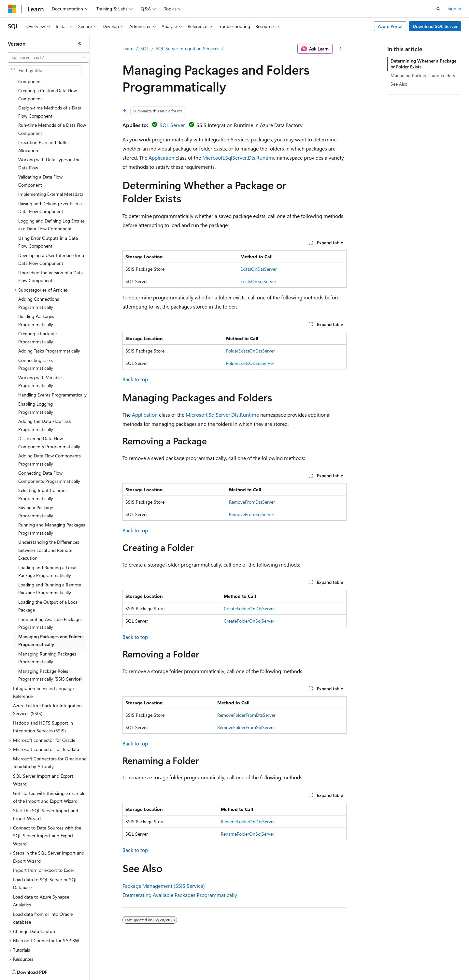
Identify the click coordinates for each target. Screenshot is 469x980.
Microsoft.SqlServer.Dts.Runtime (239, 158)
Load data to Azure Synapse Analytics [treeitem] (41, 863)
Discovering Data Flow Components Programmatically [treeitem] (49, 404)
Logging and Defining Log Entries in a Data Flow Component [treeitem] (51, 187)
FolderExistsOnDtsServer (250, 351)
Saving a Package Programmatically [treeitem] (36, 473)
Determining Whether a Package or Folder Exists (423, 64)
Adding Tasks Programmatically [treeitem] (49, 313)
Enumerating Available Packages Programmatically (180, 895)
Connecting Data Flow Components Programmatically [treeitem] (49, 439)
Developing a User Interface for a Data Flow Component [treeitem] (51, 221)
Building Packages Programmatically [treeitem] (36, 282)
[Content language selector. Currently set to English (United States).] (38, 971)
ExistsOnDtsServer (259, 269)
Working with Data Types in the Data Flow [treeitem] (49, 125)
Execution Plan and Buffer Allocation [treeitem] (44, 108)
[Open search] (438, 9)
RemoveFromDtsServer (252, 502)
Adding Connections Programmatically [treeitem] (39, 265)
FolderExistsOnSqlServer (250, 363)
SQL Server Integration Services (187, 48)
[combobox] (49, 57)
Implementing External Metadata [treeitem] (51, 156)
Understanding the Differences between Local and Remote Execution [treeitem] (49, 512)
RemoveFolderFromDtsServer (246, 715)
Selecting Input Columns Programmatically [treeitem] (43, 456)
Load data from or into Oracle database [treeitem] (43, 880)
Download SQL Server (435, 26)
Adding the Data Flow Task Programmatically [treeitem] (45, 387)
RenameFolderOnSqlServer (248, 834)
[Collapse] (80, 44)
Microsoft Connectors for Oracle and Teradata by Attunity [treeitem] (50, 725)
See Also (399, 84)
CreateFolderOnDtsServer (249, 608)
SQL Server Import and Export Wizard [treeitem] (43, 742)
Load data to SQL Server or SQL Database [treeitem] (45, 845)
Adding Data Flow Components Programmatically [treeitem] (50, 422)
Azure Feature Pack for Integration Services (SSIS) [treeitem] (47, 671)
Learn (128, 48)
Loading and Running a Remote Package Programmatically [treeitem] (50, 551)
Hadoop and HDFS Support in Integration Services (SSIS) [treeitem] (43, 689)
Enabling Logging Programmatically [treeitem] (36, 370)
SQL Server (172, 125)
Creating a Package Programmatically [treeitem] (37, 299)
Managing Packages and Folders (423, 75)
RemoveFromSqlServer (252, 514)
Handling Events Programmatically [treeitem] (52, 357)
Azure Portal (390, 26)
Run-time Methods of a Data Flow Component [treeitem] (52, 91)
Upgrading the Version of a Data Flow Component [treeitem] (50, 238)
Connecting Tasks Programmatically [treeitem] (36, 326)
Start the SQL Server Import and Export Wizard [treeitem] (46, 776)
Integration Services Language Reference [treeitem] (43, 654)
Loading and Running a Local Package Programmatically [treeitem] (47, 533)
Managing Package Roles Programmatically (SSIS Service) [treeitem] (50, 637)
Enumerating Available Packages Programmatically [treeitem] (50, 585)
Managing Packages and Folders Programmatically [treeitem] (51, 602)
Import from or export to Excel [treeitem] (43, 832)
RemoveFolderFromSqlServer (246, 727)
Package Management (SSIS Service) (164, 886)
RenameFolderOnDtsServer (248, 821)
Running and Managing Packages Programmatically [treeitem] (52, 491)
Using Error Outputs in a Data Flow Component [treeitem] (48, 204)
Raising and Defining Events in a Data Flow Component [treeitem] (50, 169)
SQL (145, 48)
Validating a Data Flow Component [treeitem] (40, 143)
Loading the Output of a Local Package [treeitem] (48, 568)
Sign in (454, 8)
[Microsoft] (12, 9)
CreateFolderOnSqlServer (249, 621)
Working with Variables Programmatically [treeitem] (41, 343)
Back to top (135, 379)
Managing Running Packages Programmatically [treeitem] (47, 620)
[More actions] (341, 49)
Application (161, 158)
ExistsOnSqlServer (258, 281)
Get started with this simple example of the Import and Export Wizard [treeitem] (49, 759)
